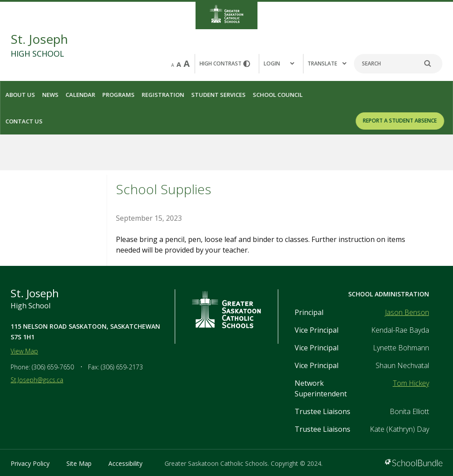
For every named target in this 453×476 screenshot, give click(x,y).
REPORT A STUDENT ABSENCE (400, 121)
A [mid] (179, 64)
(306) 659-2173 (122, 367)
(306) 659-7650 (53, 367)
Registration (163, 95)
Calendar (80, 95)
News (50, 95)
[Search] (398, 64)
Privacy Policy (30, 463)
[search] (432, 64)
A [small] (173, 65)
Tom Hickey (411, 383)
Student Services (218, 95)
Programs (118, 95)
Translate (327, 63)
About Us (20, 95)
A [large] (187, 63)
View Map (24, 351)
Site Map (79, 463)
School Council (278, 95)
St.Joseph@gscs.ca (37, 380)
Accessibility (125, 463)
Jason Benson (407, 312)
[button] (281, 64)
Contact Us (24, 121)
